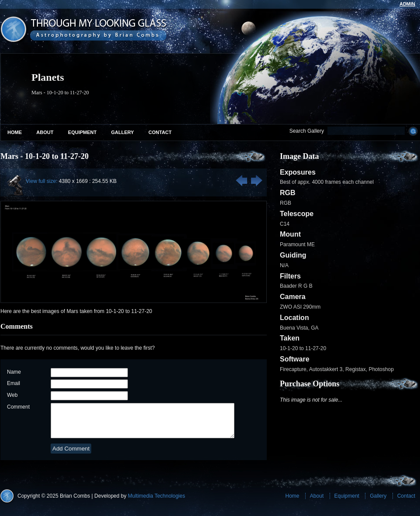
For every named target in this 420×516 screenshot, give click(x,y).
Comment (18, 407)
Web (12, 395)
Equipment (82, 132)
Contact (160, 132)
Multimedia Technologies (157, 502)
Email (14, 383)
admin (407, 4)
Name (14, 372)
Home (15, 132)
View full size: (41, 181)
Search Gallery (307, 131)
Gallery (123, 132)
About (45, 132)
